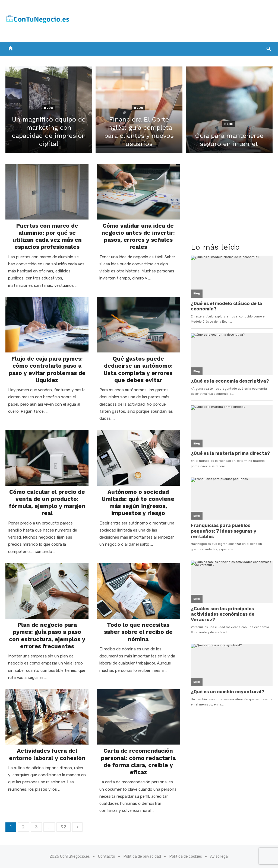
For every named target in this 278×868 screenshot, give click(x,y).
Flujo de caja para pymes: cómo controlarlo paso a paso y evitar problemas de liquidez (47, 369)
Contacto (107, 856)
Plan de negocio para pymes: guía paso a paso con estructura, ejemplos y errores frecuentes (47, 635)
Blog (48, 108)
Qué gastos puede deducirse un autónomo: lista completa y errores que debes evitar (138, 369)
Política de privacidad (142, 856)
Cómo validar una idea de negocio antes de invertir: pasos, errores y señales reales (138, 236)
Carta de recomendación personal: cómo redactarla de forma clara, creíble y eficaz (138, 761)
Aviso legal (219, 856)
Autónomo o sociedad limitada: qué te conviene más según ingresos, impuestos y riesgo (138, 503)
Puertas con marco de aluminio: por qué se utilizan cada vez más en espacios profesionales (47, 236)
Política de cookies (186, 856)
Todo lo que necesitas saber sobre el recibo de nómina (138, 632)
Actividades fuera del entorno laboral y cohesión (47, 754)
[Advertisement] (174, 20)
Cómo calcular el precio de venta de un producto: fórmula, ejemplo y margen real (47, 503)
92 (64, 827)
